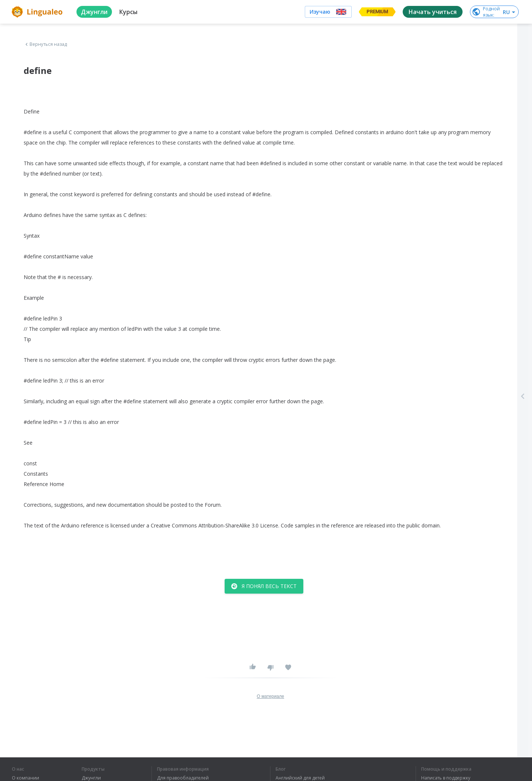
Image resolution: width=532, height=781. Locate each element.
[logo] (38, 12)
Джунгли (91, 778)
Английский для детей (300, 778)
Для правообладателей (183, 778)
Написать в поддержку (446, 778)
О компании (25, 778)
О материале (270, 696)
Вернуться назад (45, 44)
